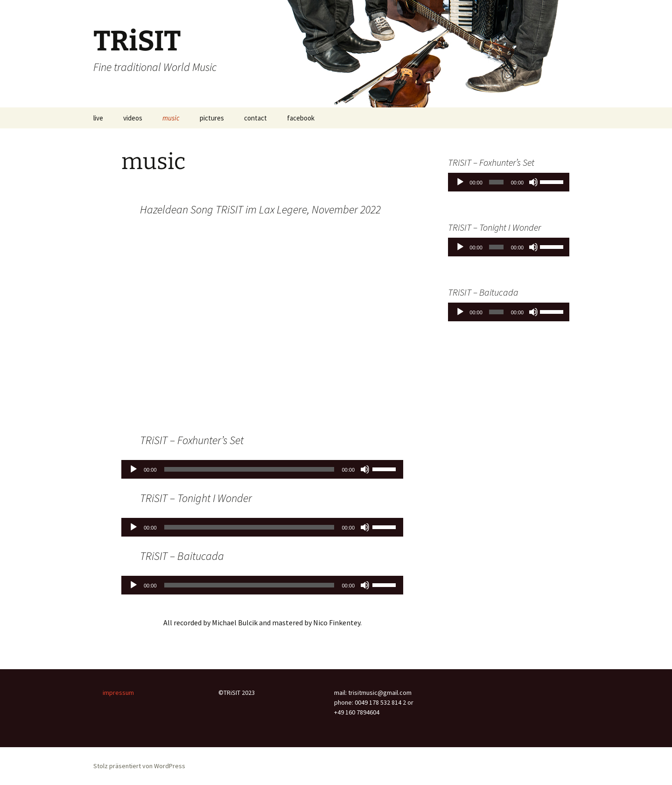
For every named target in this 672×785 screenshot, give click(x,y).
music (171, 118)
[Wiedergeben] (133, 469)
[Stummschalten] (365, 469)
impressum (118, 693)
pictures (212, 118)
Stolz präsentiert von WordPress (139, 766)
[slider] (249, 469)
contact (255, 118)
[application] (262, 469)
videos (133, 118)
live (98, 118)
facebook (301, 118)
